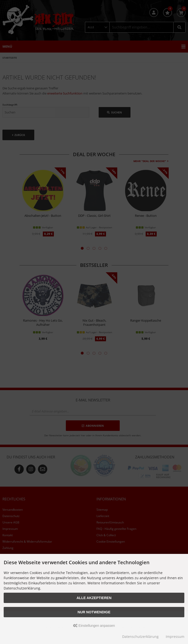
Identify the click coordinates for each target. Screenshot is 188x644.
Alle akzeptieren (94, 598)
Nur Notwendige (94, 612)
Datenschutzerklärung (140, 637)
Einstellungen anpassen (94, 626)
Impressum (175, 637)
